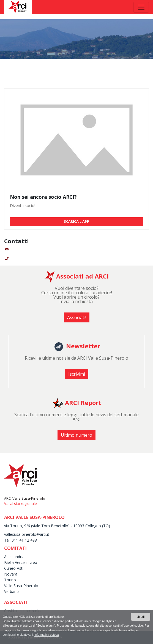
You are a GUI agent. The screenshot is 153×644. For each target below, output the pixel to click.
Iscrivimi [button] (77, 374)
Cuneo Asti (14, 568)
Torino (10, 580)
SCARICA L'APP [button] (76, 221)
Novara (11, 574)
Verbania (12, 591)
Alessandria (14, 557)
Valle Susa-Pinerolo (21, 586)
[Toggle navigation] (141, 7)
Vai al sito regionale (21, 503)
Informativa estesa (47, 635)
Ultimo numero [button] (76, 435)
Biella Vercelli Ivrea (21, 562)
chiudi (141, 617)
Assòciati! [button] (77, 317)
